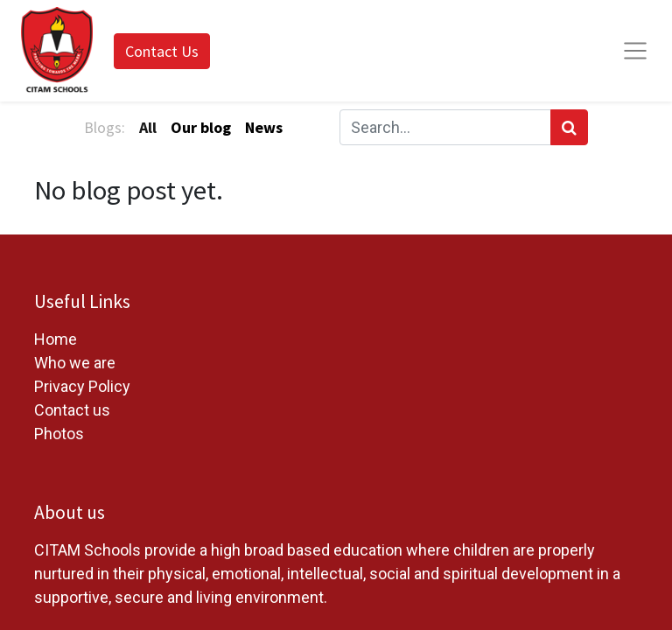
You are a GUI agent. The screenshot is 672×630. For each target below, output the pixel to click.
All (148, 127)
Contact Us (162, 51)
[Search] (569, 127)
